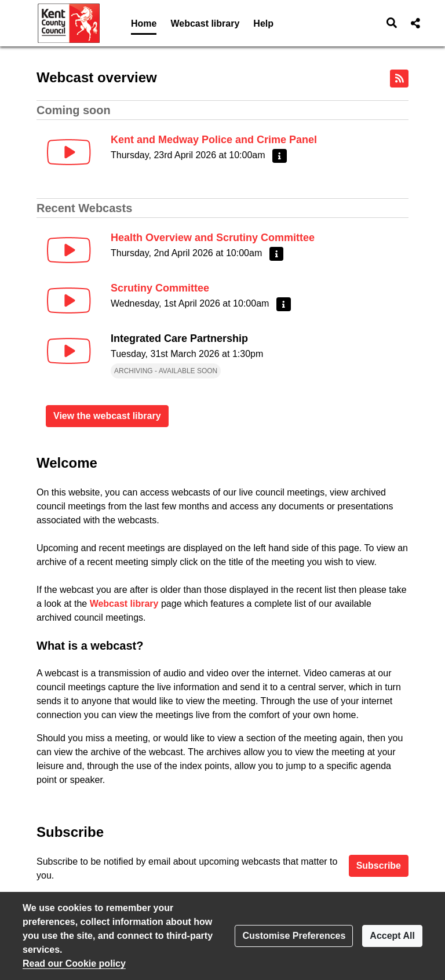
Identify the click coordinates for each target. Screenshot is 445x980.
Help (263, 23)
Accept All (392, 936)
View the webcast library (107, 416)
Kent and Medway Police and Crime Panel (214, 140)
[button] (392, 23)
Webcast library (205, 23)
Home (144, 23)
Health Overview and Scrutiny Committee (213, 238)
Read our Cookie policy (74, 963)
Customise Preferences (294, 936)
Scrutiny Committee (160, 288)
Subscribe (379, 866)
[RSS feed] (399, 79)
